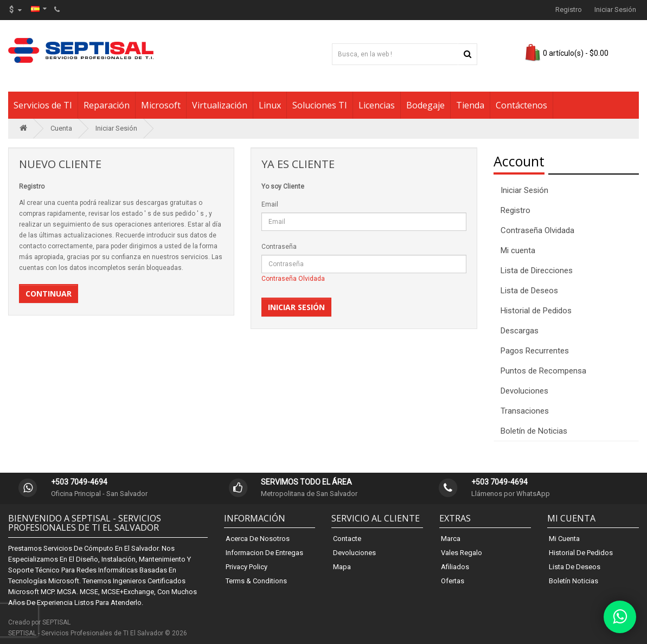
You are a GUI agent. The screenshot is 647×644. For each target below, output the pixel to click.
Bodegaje (425, 105)
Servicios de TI (43, 105)
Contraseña (279, 247)
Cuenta (61, 128)
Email (270, 204)
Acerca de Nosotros (258, 539)
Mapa (342, 567)
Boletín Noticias (574, 581)
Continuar (49, 294)
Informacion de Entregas (264, 553)
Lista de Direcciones (537, 271)
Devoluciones (524, 391)
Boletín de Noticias (534, 431)
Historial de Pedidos (536, 311)
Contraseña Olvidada (293, 279)
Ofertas (453, 581)
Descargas (520, 331)
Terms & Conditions (256, 581)
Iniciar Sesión (615, 9)
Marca (451, 539)
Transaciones (525, 411)
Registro (569, 9)
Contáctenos (521, 105)
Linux (270, 105)
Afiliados (455, 567)
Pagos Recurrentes (535, 351)
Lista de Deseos (529, 291)
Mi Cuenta (564, 539)
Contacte (347, 539)
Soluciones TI (320, 105)
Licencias (377, 105)
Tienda (470, 105)
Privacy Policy (246, 567)
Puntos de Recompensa (543, 371)
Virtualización (220, 105)
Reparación (107, 105)
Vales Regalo (462, 553)
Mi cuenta (518, 250)
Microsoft (161, 105)
